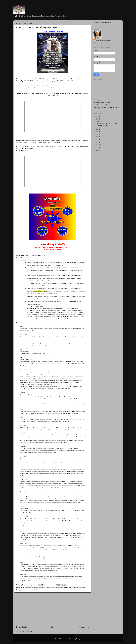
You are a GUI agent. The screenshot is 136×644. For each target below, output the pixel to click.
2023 (97, 129)
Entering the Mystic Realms (102, 103)
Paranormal (28, 590)
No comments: (49, 585)
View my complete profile (101, 43)
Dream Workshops (39, 588)
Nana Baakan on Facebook (101, 105)
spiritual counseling (38, 590)
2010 (97, 150)
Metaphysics (20, 590)
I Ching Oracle (50, 588)
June (99, 121)
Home (53, 627)
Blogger (79, 639)
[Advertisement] (53, 609)
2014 (97, 145)
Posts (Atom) (28, 631)
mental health (81, 588)
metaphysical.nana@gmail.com (33, 87)
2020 (97, 132)
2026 (97, 116)
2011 (97, 148)
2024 (97, 119)
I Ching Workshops (60, 588)
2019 (97, 134)
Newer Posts (21, 627)
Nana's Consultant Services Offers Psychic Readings (38, 27)
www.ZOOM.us (46, 268)
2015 (97, 142)
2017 (97, 140)
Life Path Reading (71, 588)
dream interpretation (27, 588)
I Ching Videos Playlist (38, 306)
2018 (97, 137)
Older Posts (84, 627)
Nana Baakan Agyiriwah (103, 40)
